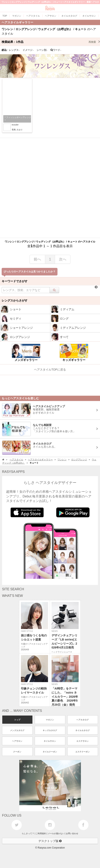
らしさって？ (28, 833)
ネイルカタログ (83, 730)
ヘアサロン (17, 741)
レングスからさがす (15, 300)
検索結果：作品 (51, 42)
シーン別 (42, 50)
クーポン (17, 752)
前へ (37, 259)
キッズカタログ (50, 730)
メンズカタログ (17, 730)
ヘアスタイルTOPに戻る (50, 370)
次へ (63, 259)
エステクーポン (83, 752)
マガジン (50, 720)
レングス (14, 50)
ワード (56, 50)
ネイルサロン (50, 741)
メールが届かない (56, 833)
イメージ (28, 50)
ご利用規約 (41, 833)
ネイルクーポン (50, 752)
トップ (17, 720)
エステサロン (83, 741)
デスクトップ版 (50, 841)
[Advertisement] (50, 188)
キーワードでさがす (15, 281)
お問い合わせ (72, 833)
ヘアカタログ (83, 720)
